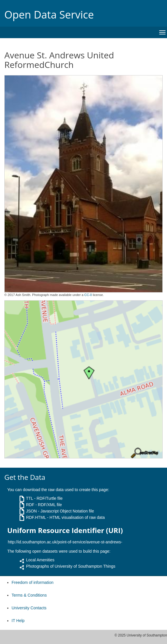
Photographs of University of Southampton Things (71, 566)
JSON (31, 511)
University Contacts (29, 608)
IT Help (18, 621)
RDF (30, 505)
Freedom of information (33, 582)
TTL (30, 498)
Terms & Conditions (29, 595)
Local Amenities (40, 560)
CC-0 (88, 295)
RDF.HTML (36, 517)
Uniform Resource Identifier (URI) (65, 530)
